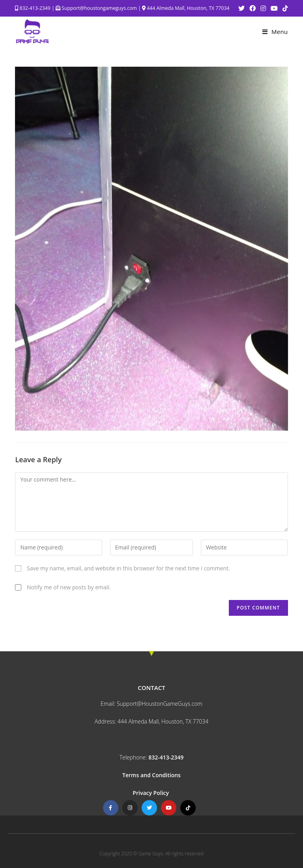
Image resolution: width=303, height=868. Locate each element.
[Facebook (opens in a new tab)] (252, 8)
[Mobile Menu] (275, 32)
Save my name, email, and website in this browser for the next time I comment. (128, 568)
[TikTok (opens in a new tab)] (284, 8)
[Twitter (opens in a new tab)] (241, 8)
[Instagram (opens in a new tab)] (263, 8)
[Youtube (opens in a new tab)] (274, 8)
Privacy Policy (151, 793)
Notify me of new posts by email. (69, 587)
